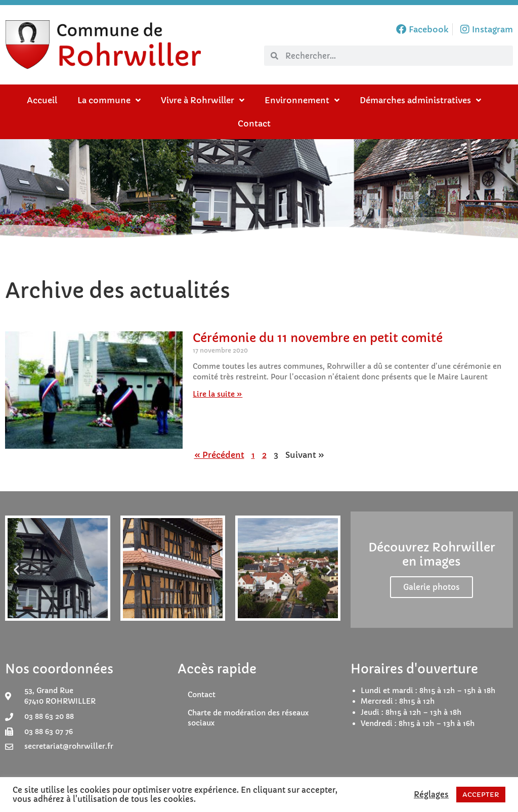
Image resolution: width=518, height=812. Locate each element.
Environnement (302, 100)
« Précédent (219, 455)
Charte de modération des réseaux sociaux (248, 718)
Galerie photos (431, 587)
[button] (16, 569)
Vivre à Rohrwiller (203, 100)
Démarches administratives (420, 100)
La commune (109, 100)
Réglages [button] (431, 795)
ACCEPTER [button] (481, 795)
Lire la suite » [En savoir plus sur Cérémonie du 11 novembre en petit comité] (218, 394)
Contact (254, 123)
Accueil (42, 100)
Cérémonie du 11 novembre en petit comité (318, 338)
